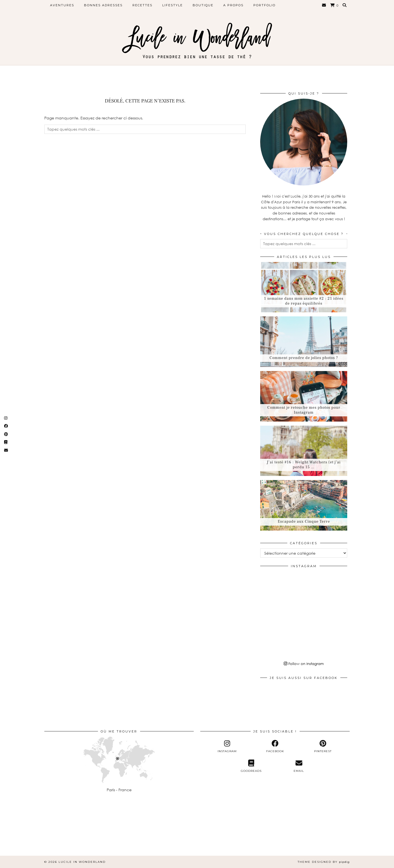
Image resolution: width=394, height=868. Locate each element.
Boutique (203, 5)
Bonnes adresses (103, 5)
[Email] (324, 5)
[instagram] (227, 746)
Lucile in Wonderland (82, 862)
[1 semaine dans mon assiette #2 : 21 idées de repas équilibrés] (304, 287)
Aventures (62, 5)
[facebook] (275, 746)
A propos (233, 5)
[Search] (345, 5)
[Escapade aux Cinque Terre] (304, 505)
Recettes (142, 5)
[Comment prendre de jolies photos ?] (304, 342)
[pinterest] (323, 746)
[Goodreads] (251, 766)
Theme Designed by (324, 862)
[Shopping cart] (334, 5)
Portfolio (264, 5)
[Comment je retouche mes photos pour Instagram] (304, 396)
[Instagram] (275, 586)
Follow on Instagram (304, 664)
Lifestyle (173, 5)
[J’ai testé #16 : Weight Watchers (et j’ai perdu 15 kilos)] (304, 451)
